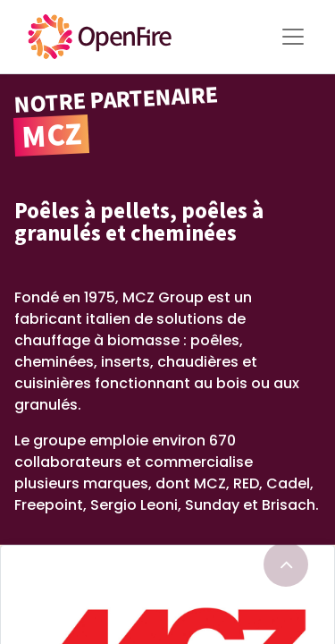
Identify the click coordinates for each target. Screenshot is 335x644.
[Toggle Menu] (293, 37)
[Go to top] (286, 564)
